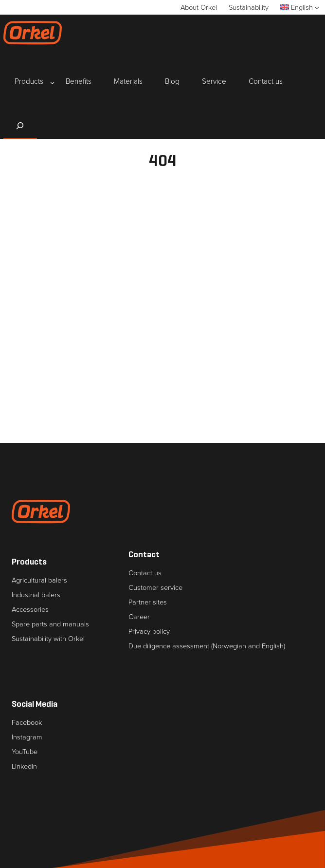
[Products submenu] (29, 82)
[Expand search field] (20, 126)
